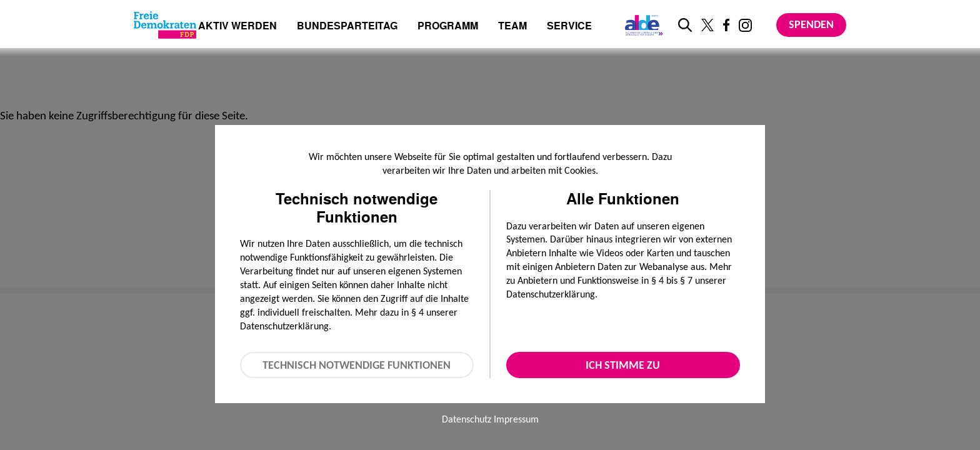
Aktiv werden (237, 27)
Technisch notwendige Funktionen (357, 365)
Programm (448, 27)
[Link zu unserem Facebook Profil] (726, 25)
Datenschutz (467, 419)
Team (512, 27)
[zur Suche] (685, 25)
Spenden (811, 24)
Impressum (516, 419)
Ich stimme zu (623, 365)
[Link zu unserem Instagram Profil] (745, 25)
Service (569, 27)
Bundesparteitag (347, 26)
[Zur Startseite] (165, 25)
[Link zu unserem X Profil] (707, 25)
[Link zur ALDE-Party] (642, 25)
